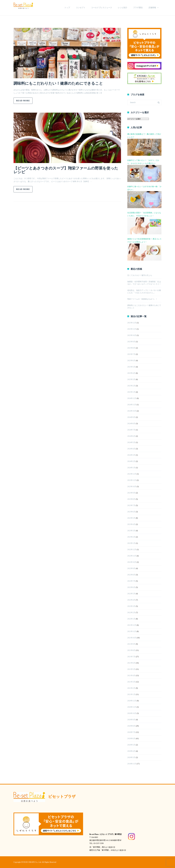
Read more (23, 101)
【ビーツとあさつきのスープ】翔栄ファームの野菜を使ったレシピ (66, 170)
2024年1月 (131, 468)
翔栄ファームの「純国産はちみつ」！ (142, 299)
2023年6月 (131, 512)
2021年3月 (131, 682)
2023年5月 (131, 518)
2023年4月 (131, 524)
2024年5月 (131, 442)
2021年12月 (132, 625)
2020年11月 (132, 707)
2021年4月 (131, 676)
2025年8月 (131, 348)
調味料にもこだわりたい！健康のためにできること (58, 83)
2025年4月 (131, 373)
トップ (67, 8)
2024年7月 (131, 430)
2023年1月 (131, 543)
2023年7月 (131, 505)
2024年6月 (131, 436)
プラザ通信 (138, 8)
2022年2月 (131, 613)
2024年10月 (132, 411)
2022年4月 (131, 600)
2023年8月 (131, 499)
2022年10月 (132, 562)
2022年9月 (131, 568)
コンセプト (81, 8)
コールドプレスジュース (102, 8)
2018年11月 (132, 764)
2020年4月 (131, 751)
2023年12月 (132, 474)
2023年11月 (132, 480)
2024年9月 (131, 417)
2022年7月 (131, 581)
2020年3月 (131, 757)
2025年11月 (132, 329)
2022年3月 (131, 606)
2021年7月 (131, 657)
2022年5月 (131, 594)
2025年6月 (131, 361)
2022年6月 (131, 587)
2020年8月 (131, 726)
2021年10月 (132, 638)
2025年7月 (131, 354)
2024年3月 (131, 455)
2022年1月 (131, 619)
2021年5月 (131, 669)
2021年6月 (131, 663)
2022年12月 (132, 550)
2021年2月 (131, 688)
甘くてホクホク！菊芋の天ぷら (140, 275)
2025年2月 (131, 386)
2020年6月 (131, 739)
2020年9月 (131, 720)
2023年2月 (131, 537)
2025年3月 (131, 379)
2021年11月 (132, 631)
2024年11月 (132, 405)
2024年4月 (131, 449)
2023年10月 (132, 487)
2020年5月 (131, 745)
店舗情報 (152, 8)
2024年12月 (132, 398)
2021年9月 (131, 644)
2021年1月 (131, 694)
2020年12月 (132, 701)
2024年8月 (131, 424)
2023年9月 (131, 493)
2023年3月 (131, 531)
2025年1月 (131, 392)
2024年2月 (131, 461)
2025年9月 (131, 342)
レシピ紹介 (123, 8)
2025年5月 (131, 367)
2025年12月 (132, 323)
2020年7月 (131, 732)
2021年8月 (131, 650)
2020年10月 (132, 713)
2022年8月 (131, 575)
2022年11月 (132, 556)
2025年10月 (132, 335)
